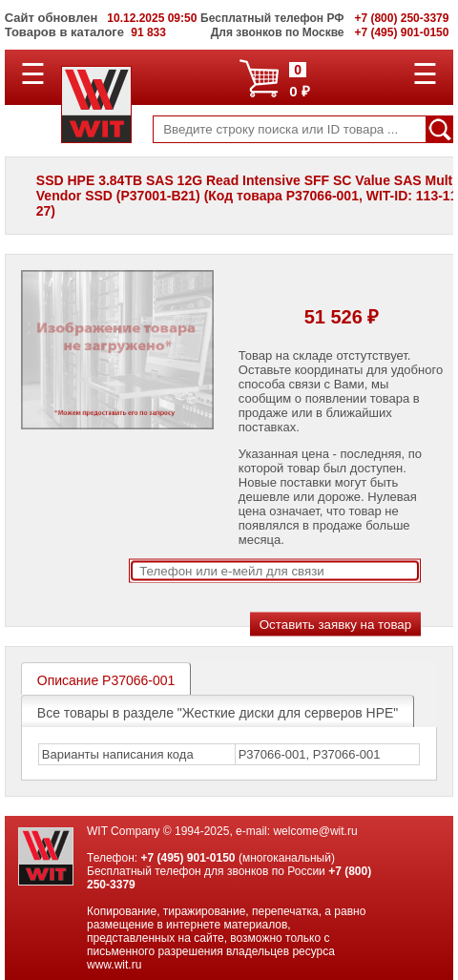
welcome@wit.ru (315, 831)
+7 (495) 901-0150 (187, 858)
